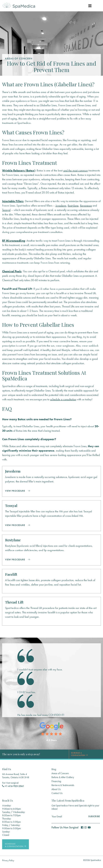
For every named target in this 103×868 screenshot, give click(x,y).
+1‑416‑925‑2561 (13, 786)
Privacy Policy (8, 860)
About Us (56, 789)
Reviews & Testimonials (63, 785)
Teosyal (6, 210)
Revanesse (86, 206)
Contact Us (57, 793)
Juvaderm (61, 206)
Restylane (73, 206)
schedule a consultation (63, 399)
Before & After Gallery (63, 777)
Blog (54, 769)
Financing (56, 781)
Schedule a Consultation (79, 754)
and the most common (76, 170)
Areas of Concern (60, 773)
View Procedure (17, 491)
